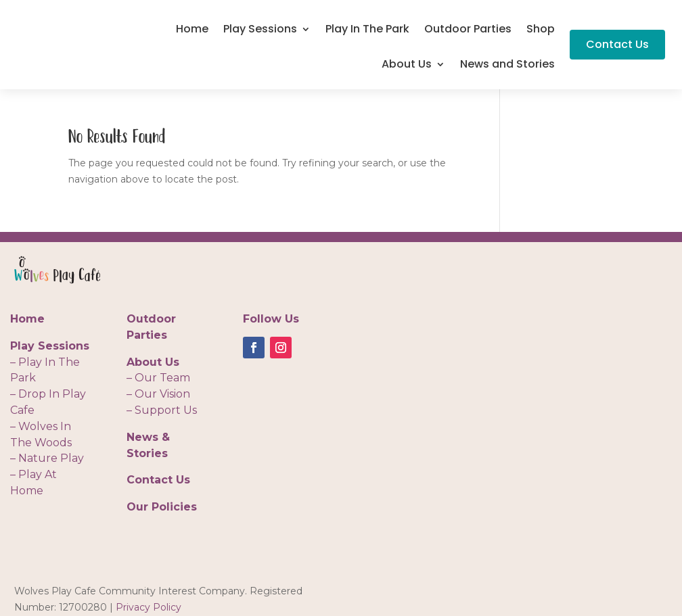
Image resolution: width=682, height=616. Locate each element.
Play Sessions (260, 30)
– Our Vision (158, 394)
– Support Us (162, 410)
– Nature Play (47, 458)
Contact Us (617, 44)
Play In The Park (367, 30)
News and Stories (507, 66)
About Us (407, 66)
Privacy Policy (149, 607)
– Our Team (158, 378)
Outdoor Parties (468, 30)
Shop (541, 30)
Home (192, 30)
